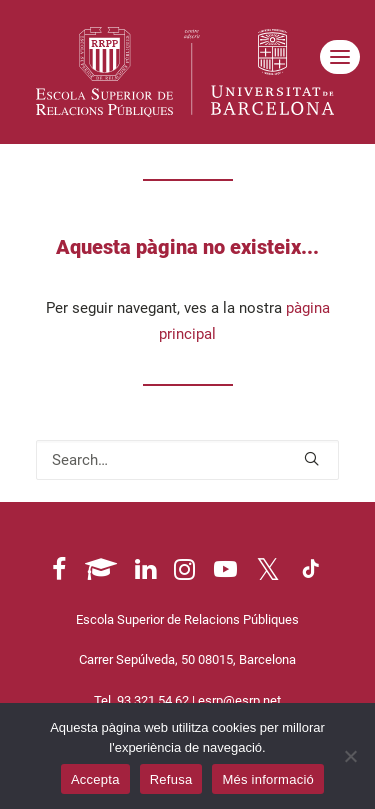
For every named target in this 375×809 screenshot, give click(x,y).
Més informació (268, 779)
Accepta (95, 779)
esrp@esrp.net (239, 700)
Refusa (171, 779)
